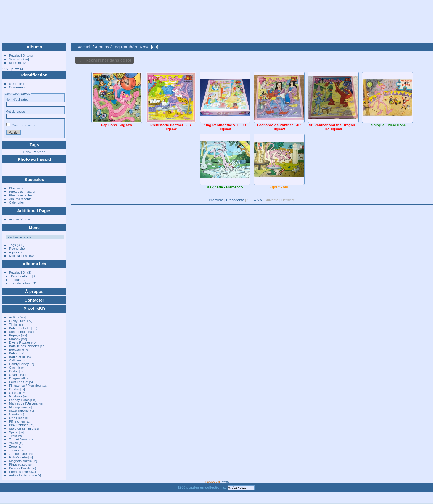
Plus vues (16, 188)
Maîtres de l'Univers (23, 403)
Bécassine (17, 349)
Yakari (14, 443)
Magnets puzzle (20, 461)
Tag (116, 47)
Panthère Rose (135, 47)
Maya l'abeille (19, 411)
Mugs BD (16, 63)
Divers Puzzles (20, 342)
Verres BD (17, 59)
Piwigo (225, 482)
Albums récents (20, 199)
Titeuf (13, 436)
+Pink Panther (34, 152)
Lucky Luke (17, 321)
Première (216, 200)
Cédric (14, 371)
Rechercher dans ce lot (108, 60)
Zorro (13, 446)
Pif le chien (17, 421)
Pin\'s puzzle (18, 464)
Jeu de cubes (21, 283)
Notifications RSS (22, 256)
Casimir (15, 367)
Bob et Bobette (20, 328)
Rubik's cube (18, 457)
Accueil (84, 47)
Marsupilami (18, 407)
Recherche (17, 248)
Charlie (14, 375)
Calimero (16, 360)
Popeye (15, 335)
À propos (16, 252)
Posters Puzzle (20, 468)
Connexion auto (20, 125)
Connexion (17, 87)
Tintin (13, 324)
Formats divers (20, 472)
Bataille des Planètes (24, 346)
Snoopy (15, 339)
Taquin (16, 280)
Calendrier (17, 202)
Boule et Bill (18, 357)
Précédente (235, 200)
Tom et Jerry (18, 439)
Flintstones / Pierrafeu (25, 385)
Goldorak (16, 396)
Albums (34, 47)
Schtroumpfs (18, 332)
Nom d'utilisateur (18, 99)
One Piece (17, 418)
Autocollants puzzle (23, 475)
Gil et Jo (15, 393)
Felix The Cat (19, 382)
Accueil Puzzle (20, 219)
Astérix (14, 317)
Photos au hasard (22, 192)
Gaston (14, 389)
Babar (13, 353)
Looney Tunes (19, 400)
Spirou (14, 432)
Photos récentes (21, 195)
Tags (13, 245)
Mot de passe (15, 111)
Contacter (34, 300)
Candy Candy (19, 364)
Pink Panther (20, 276)
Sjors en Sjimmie (21, 428)
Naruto (14, 414)
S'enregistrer (18, 84)
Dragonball (17, 378)
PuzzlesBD (17, 55)
